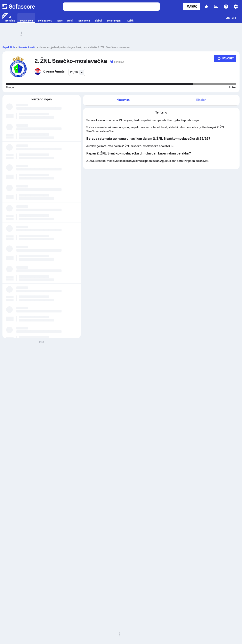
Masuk (192, 7)
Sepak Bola (9, 47)
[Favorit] (225, 58)
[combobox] (77, 72)
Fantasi (231, 18)
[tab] (123, 100)
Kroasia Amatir (27, 47)
